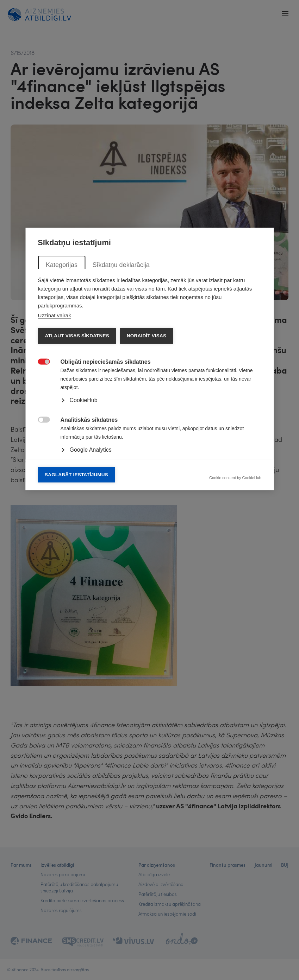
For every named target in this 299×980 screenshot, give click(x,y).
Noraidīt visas (146, 467)
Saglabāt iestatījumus (76, 606)
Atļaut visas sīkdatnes (77, 467)
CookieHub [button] (83, 531)
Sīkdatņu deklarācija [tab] (121, 396)
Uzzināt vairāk (54, 446)
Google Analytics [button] (90, 581)
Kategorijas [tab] (62, 396)
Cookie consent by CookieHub (235, 609)
